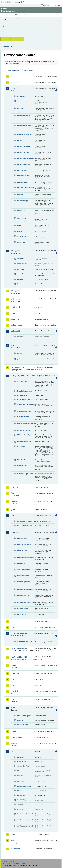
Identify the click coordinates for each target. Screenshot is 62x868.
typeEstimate (22, 236)
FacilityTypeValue (23, 431)
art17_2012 (16, 291)
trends (20, 231)
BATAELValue (22, 395)
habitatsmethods (23, 595)
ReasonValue (22, 465)
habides (14, 533)
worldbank (16, 849)
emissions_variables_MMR (26, 521)
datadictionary (17, 325)
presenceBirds (22, 183)
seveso (14, 743)
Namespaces (8, 47)
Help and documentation (11, 19)
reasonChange (22, 201)
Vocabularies (8, 39)
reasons (20, 279)
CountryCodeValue (24, 411)
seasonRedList (23, 218)
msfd (13, 708)
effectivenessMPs (24, 116)
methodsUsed (22, 170)
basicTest (21, 757)
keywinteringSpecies (25, 134)
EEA (12, 2)
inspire (14, 665)
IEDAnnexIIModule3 (20, 649)
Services (6, 43)
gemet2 (14, 510)
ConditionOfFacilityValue (26, 404)
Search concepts (29, 70)
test (13, 751)
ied (12, 627)
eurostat (15, 487)
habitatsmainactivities (25, 589)
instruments (22, 615)
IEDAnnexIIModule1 (20, 633)
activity (20, 353)
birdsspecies (22, 564)
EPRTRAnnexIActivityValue (26, 424)
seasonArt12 (22, 211)
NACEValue (21, 446)
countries (21, 108)
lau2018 (14, 691)
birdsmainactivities (24, 544)
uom (13, 835)
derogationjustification (25, 570)
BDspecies (21, 96)
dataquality (16, 331)
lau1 (13, 679)
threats (20, 225)
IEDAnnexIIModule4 (20, 657)
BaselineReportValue (25, 391)
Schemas (6, 35)
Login (45, 5)
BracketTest (22, 762)
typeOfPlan (21, 242)
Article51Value (22, 381)
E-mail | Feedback (9, 861)
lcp (12, 699)
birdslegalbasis (23, 538)
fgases (14, 501)
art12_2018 (16, 88)
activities (21, 259)
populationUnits (23, 175)
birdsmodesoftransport (26, 558)
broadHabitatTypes (24, 716)
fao (12, 493)
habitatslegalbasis (24, 582)
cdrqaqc (20, 101)
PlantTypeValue (23, 460)
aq (12, 76)
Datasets (6, 23)
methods (20, 274)
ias (12, 622)
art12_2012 (16, 82)
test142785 (21, 795)
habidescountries (23, 576)
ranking (20, 195)
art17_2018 (16, 299)
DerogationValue (23, 417)
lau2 (13, 685)
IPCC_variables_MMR (25, 526)
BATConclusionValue (25, 400)
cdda (13, 313)
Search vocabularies (13, 70)
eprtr (13, 345)
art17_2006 (16, 251)
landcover (15, 673)
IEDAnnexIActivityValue (26, 435)
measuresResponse (24, 165)
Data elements (8, 31)
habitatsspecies (23, 609)
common (15, 319)
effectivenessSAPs (24, 126)
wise (13, 841)
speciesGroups (23, 725)
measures (21, 140)
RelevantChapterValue (25, 474)
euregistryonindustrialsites (22, 376)
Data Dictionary (19, 15)
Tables (5, 27)
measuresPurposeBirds (26, 158)
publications (16, 737)
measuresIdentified (24, 146)
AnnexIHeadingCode (25, 641)
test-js (20, 791)
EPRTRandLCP (18, 367)
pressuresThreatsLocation (26, 187)
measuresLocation (24, 152)
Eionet (12, 15)
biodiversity (16, 307)
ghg (13, 515)
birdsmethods (22, 550)
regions (20, 720)
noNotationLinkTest (24, 786)
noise (13, 731)
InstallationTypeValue (25, 442)
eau (19, 771)
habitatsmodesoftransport (26, 603)
